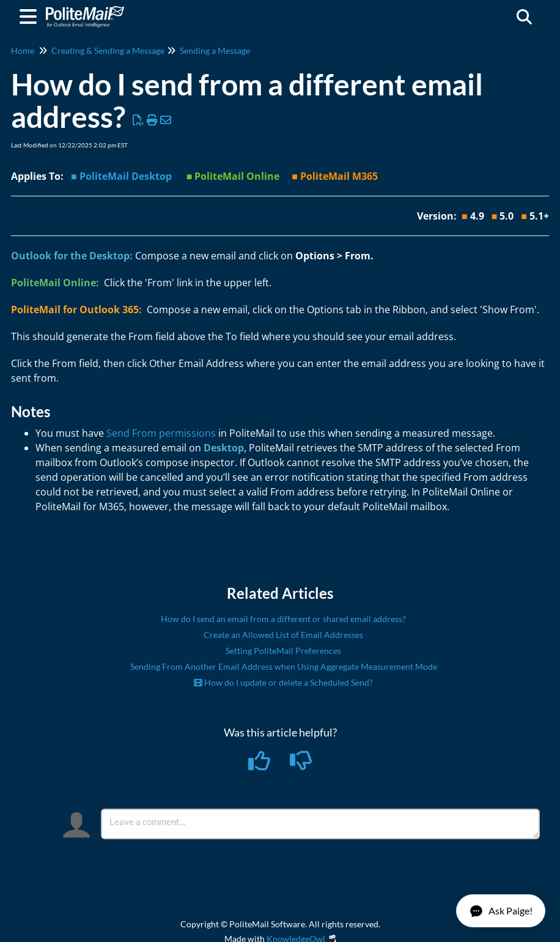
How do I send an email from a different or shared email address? (283, 619)
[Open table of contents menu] (31, 15)
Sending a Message (215, 50)
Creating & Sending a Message (108, 50)
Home (23, 50)
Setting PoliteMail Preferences (283, 651)
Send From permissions (161, 433)
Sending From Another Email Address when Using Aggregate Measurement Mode (284, 666)
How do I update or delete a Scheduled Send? (283, 682)
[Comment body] (320, 824)
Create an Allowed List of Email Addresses (283, 635)
